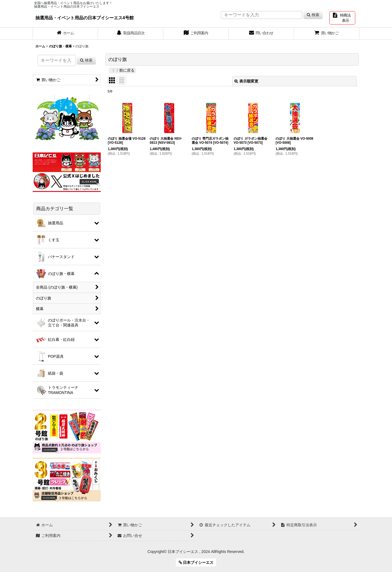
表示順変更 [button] (246, 81)
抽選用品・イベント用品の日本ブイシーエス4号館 (85, 18)
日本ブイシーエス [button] (196, 562)
